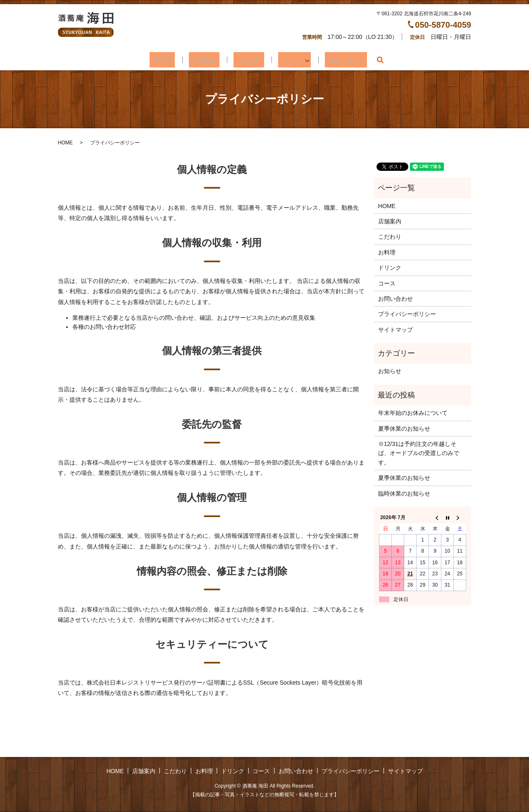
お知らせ (390, 371)
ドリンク (390, 268)
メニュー (285, 60)
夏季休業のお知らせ (404, 429)
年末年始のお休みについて (413, 413)
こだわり (246, 60)
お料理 (387, 252)
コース (387, 283)
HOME (172, 60)
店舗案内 (207, 60)
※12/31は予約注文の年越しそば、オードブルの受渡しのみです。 (419, 453)
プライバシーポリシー (407, 314)
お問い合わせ (336, 60)
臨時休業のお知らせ (404, 493)
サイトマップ (396, 330)
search (367, 60)
